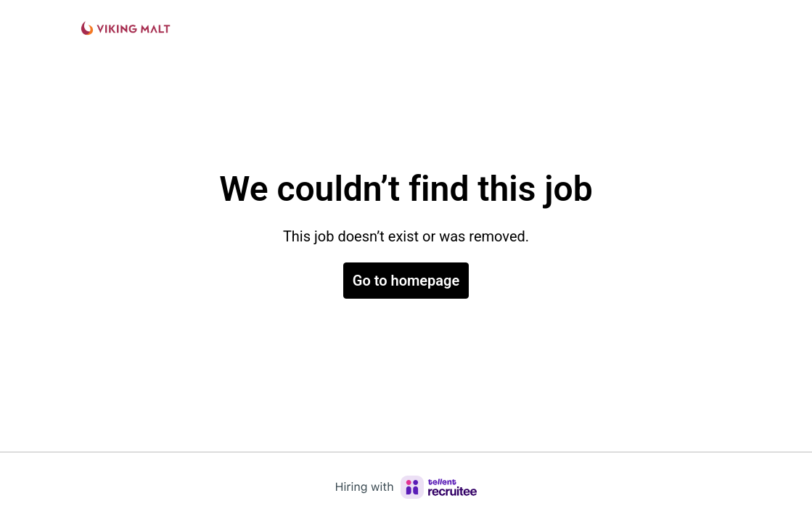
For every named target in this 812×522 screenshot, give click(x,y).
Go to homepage (406, 281)
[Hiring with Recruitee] (406, 487)
